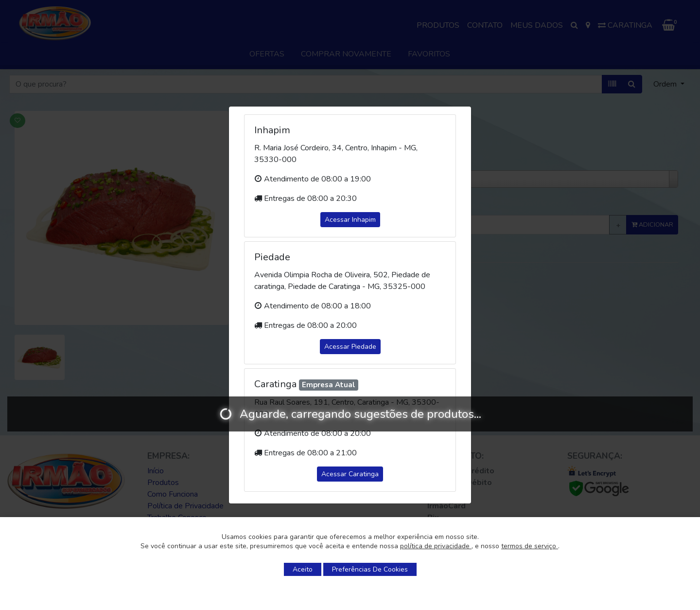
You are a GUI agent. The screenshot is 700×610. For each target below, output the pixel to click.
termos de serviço (530, 546)
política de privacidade (436, 546)
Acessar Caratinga (350, 474)
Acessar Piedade (350, 347)
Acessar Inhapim (350, 220)
